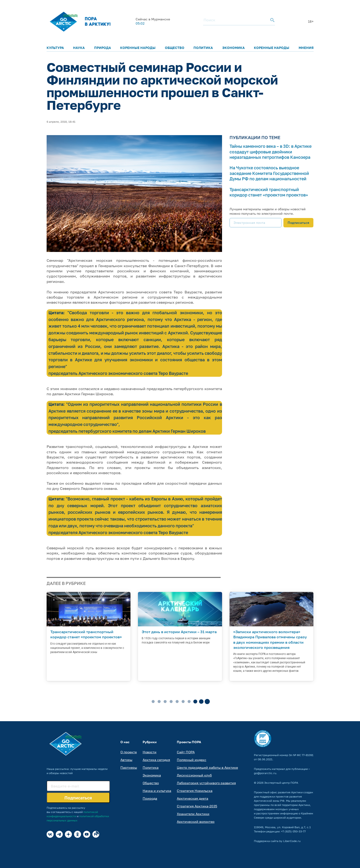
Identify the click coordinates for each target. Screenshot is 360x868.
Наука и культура (157, 791)
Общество (175, 48)
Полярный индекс (192, 760)
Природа (103, 48)
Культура (55, 48)
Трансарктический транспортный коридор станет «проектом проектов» (269, 192)
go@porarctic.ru (265, 773)
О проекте (129, 752)
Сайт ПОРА (186, 752)
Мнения (306, 48)
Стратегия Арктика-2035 (197, 806)
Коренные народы (138, 48)
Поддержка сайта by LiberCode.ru (277, 841)
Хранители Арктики (193, 814)
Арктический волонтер (196, 822)
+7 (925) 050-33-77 (293, 831)
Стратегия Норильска (195, 791)
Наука (79, 48)
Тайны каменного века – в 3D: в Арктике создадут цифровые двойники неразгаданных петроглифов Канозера (271, 152)
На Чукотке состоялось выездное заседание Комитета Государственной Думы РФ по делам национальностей (269, 173)
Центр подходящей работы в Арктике (207, 767)
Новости (150, 752)
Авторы (126, 760)
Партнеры (129, 767)
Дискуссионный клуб (194, 775)
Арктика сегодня (156, 760)
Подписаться (298, 223)
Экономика (234, 48)
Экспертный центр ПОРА (281, 783)
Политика (203, 48)
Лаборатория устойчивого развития (206, 783)
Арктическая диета (193, 798)
